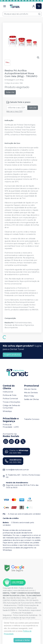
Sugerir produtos (12, 355)
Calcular (33, 108)
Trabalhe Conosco (32, 419)
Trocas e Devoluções (11, 402)
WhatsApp (7, 411)
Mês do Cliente (30, 389)
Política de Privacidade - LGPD (11, 426)
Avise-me (10, 92)
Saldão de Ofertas (31, 399)
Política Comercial (10, 399)
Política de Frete (10, 395)
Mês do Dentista (31, 393)
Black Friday (29, 396)
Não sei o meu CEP (14, 111)
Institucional (8, 392)
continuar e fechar (22, 640)
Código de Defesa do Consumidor (11, 407)
